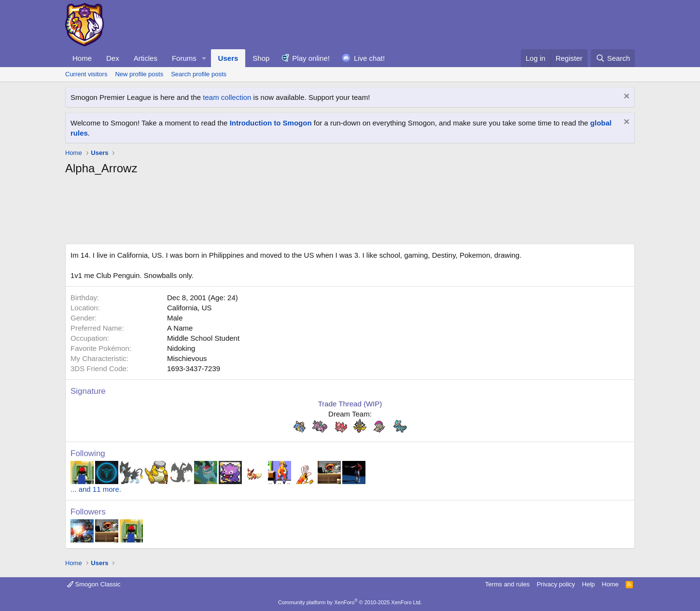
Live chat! (369, 58)
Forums (184, 58)
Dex (113, 58)
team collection (227, 97)
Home (82, 58)
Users (228, 58)
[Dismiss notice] (625, 97)
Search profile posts (199, 74)
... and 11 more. (96, 489)
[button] (204, 58)
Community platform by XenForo (350, 602)
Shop (261, 58)
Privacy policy (556, 584)
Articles (146, 58)
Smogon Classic (94, 584)
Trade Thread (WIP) (350, 404)
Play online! (311, 58)
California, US (189, 308)
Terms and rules (507, 584)
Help (589, 584)
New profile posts (139, 74)
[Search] (613, 58)
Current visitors (86, 74)
